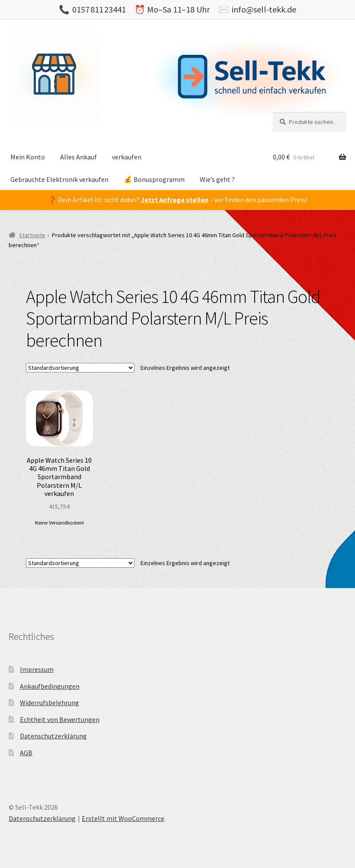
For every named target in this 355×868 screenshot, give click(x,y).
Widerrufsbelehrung (50, 703)
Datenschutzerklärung (53, 736)
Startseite (32, 235)
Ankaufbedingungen (50, 686)
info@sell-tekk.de (264, 9)
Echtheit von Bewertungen (60, 719)
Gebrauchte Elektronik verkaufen (59, 179)
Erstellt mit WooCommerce (123, 818)
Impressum (37, 669)
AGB (26, 753)
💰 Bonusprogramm (154, 179)
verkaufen (127, 157)
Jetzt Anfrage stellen (174, 200)
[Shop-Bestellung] (80, 368)
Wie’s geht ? (217, 179)
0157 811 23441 (99, 9)
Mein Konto (28, 157)
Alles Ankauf (78, 157)
